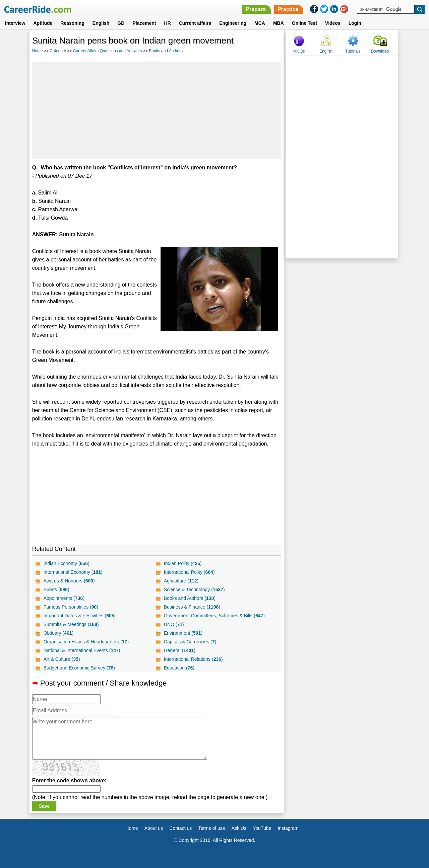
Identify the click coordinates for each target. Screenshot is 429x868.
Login (355, 23)
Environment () (183, 633)
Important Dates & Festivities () (80, 616)
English (101, 23)
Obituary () (59, 633)
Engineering (233, 23)
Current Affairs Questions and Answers (108, 51)
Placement (144, 23)
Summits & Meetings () (71, 624)
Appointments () (64, 598)
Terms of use (211, 828)
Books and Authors (166, 51)
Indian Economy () (67, 563)
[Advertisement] (157, 110)
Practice (288, 9)
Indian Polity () (183, 563)
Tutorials (353, 51)
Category (58, 51)
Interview (15, 23)
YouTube (262, 828)
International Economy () (73, 572)
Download (380, 51)
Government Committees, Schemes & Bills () (214, 616)
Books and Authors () (190, 598)
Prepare (256, 9)
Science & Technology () (194, 589)
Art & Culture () (62, 659)
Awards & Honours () (69, 581)
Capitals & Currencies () (190, 642)
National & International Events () (82, 650)
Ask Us (239, 828)
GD (121, 23)
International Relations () (193, 659)
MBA (279, 23)
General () (180, 650)
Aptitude (43, 23)
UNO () (174, 624)
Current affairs (195, 23)
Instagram (288, 828)
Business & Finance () (192, 607)
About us (154, 828)
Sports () (56, 589)
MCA (260, 23)
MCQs (299, 51)
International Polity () (189, 572)
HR (167, 23)
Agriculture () (181, 581)
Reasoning (72, 23)
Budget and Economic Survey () (79, 668)
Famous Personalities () (71, 607)
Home (38, 51)
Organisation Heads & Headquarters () (86, 642)
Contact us (180, 828)
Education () (179, 668)
